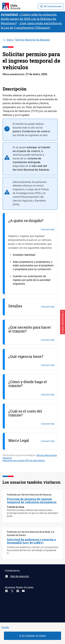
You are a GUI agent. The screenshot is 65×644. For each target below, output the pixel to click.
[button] (63, 322)
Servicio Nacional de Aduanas (33, 40)
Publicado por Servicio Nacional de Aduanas (29, 495)
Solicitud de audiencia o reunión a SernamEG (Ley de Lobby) (31, 541)
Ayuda (5, 627)
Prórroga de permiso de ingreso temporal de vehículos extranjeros (32, 500)
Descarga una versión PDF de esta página (24, 460)
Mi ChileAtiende (51, 6)
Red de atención (17, 576)
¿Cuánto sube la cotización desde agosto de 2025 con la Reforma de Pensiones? (29, 19)
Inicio (10, 40)
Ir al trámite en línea (32, 636)
